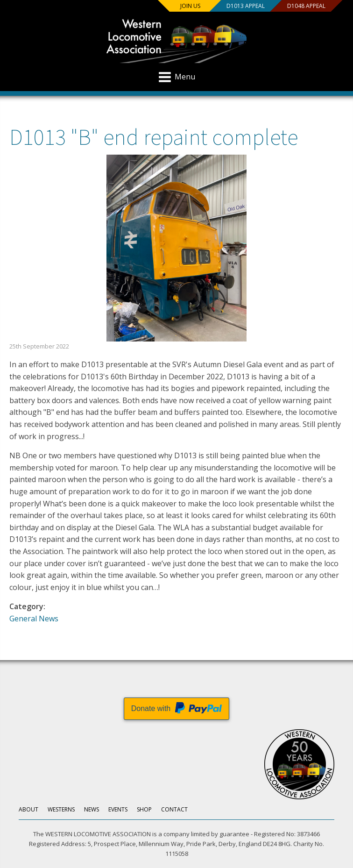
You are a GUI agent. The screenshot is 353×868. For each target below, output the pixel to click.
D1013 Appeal (246, 6)
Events (118, 809)
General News (34, 619)
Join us (190, 6)
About (28, 809)
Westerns (61, 809)
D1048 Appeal (306, 6)
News (92, 809)
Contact (174, 809)
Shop (144, 809)
